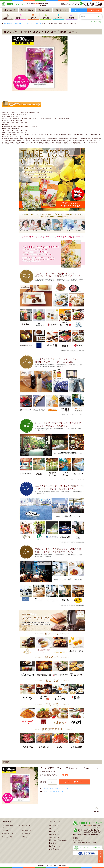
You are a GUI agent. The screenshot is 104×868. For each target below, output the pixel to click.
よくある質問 (55, 837)
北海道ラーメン (6, 831)
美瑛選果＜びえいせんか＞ (10, 834)
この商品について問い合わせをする (53, 791)
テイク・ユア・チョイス (34, 24)
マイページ (54, 828)
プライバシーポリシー (58, 846)
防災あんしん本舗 (7, 837)
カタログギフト (19, 24)
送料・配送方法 (56, 834)
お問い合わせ (55, 849)
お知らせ (25, 837)
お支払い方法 (55, 831)
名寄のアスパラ (27, 825)
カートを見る (55, 825)
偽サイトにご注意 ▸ (97, 22)
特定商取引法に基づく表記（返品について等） (56, 788)
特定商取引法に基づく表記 (59, 840)
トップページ (8, 24)
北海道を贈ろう (27, 831)
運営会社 (54, 843)
